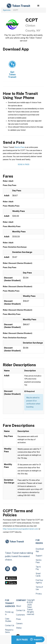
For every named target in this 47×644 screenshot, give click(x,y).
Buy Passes (24, 640)
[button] (38, 6)
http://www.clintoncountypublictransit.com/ (21, 529)
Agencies (7, 10)
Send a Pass (20, 147)
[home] (18, 6)
